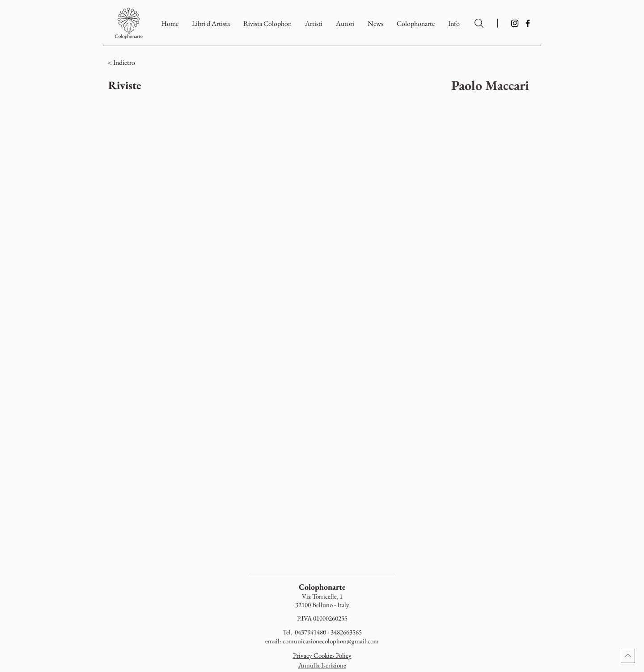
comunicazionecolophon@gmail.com (331, 641)
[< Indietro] (160, 63)
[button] (416, 23)
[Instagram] (515, 23)
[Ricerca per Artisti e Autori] (479, 23)
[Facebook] (528, 23)
